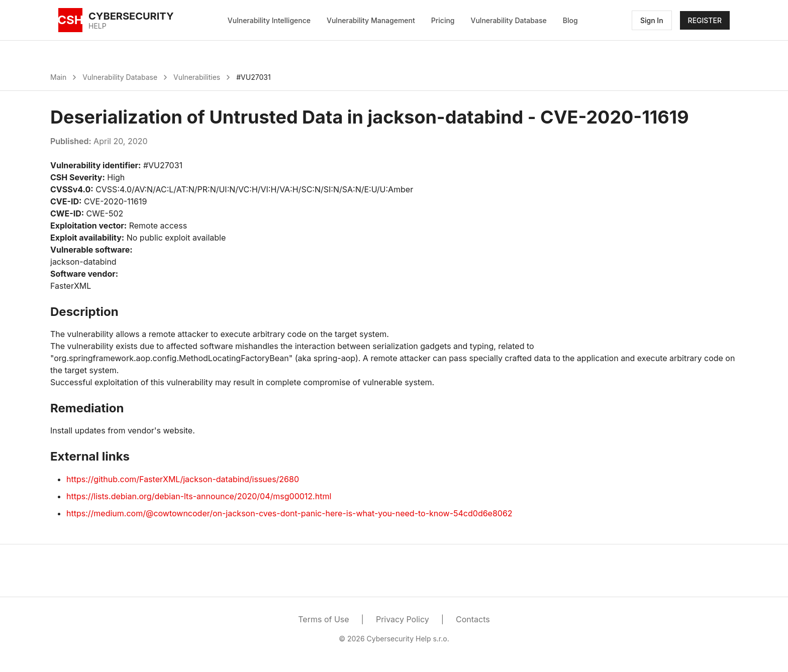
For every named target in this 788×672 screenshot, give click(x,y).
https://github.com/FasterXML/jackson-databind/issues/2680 (183, 479)
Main (58, 77)
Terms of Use (323, 619)
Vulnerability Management (371, 20)
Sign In (652, 20)
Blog (570, 20)
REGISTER (705, 20)
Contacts (473, 619)
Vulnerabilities (197, 77)
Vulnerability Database (509, 20)
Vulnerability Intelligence (269, 20)
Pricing (443, 20)
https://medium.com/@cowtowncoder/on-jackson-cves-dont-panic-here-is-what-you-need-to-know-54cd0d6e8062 (289, 513)
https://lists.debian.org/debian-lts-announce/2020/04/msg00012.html (199, 496)
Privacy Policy (403, 619)
